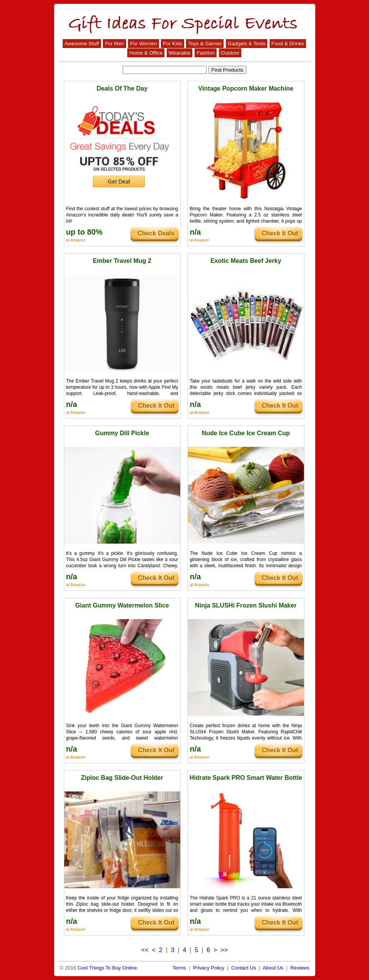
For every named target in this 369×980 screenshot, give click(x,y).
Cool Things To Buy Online (107, 968)
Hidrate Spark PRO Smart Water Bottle (246, 778)
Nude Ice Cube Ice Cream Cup (246, 433)
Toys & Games (205, 44)
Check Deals (156, 233)
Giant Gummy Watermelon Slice (122, 605)
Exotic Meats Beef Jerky (246, 261)
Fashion (206, 53)
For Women (143, 44)
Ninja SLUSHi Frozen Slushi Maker (246, 605)
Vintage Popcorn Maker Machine (246, 88)
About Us (273, 968)
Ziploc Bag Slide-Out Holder (122, 778)
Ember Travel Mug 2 (122, 261)
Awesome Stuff (82, 44)
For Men (114, 44)
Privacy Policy (209, 968)
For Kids (173, 44)
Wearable (180, 53)
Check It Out (280, 233)
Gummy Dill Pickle (122, 433)
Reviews (300, 968)
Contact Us (244, 968)
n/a (196, 232)
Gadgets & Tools (247, 44)
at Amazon (76, 240)
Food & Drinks (288, 44)
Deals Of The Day (122, 88)
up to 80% (84, 232)
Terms (179, 968)
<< (145, 950)
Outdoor (230, 53)
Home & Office (146, 53)
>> (224, 950)
